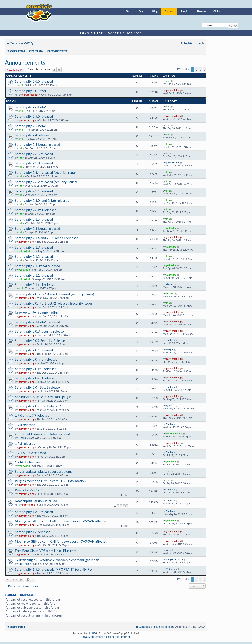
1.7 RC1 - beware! (28, 462)
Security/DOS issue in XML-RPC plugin (43, 397)
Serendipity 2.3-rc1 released (36, 210)
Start (129, 11)
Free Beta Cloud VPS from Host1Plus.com (46, 551)
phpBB (92, 633)
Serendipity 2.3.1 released (34, 191)
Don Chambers (174, 434)
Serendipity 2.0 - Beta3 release (37, 387)
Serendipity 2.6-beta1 (31, 107)
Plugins (185, 11)
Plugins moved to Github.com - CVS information (50, 481)
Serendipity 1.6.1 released (34, 512)
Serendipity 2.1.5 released (34, 219)
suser (169, 153)
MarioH (170, 293)
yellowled (171, 228)
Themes (201, 11)
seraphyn (171, 550)
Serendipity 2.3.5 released (34, 154)
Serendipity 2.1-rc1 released (36, 285)
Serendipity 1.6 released (33, 532)
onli (21, 85)
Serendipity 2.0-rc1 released (36, 378)
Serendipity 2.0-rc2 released (36, 369)
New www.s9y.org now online (37, 313)
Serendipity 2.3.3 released (34, 163)
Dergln (170, 349)
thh (20, 148)
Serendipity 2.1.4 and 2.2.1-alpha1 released (47, 238)
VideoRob (171, 569)
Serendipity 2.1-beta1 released (38, 322)
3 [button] (201, 69)
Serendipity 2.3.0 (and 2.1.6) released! (43, 201)
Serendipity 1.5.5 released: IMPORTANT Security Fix (53, 569)
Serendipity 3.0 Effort (31, 91)
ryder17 (170, 405)
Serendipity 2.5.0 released (34, 116)
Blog (155, 11)
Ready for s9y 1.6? (28, 490)
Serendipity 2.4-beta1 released (38, 145)
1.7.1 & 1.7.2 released (31, 453)
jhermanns (28, 505)
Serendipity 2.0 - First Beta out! (38, 406)
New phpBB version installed (36, 501)
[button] (205, 69)
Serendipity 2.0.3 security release (39, 331)
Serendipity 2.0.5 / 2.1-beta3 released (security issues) (55, 294)
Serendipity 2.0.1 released (34, 350)
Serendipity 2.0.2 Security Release (40, 341)
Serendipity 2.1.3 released (34, 247)
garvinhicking (30, 94)
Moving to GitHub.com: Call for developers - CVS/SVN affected (61, 521)
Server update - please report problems (44, 471)
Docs (142, 11)
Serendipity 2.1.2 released (34, 257)
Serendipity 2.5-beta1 (31, 126)
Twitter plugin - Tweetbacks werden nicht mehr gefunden (57, 560)
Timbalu (171, 340)
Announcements (25, 62)
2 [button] (196, 69)
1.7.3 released (25, 443)
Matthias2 (25, 564)
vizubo (170, 284)
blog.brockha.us (175, 559)
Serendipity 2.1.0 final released (38, 266)
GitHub (218, 11)
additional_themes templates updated (43, 434)
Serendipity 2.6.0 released (34, 81)
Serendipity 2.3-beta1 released (38, 229)
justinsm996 (173, 163)
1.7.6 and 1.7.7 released (32, 415)
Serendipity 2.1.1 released (34, 275)
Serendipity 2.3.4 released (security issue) (45, 173)
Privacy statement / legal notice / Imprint (106, 637)
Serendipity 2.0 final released (36, 359)
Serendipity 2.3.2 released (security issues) (46, 182)
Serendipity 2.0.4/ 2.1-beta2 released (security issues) (54, 303)
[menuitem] (29, 43)
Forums (169, 11)
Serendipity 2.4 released (33, 135)
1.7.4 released (25, 425)
